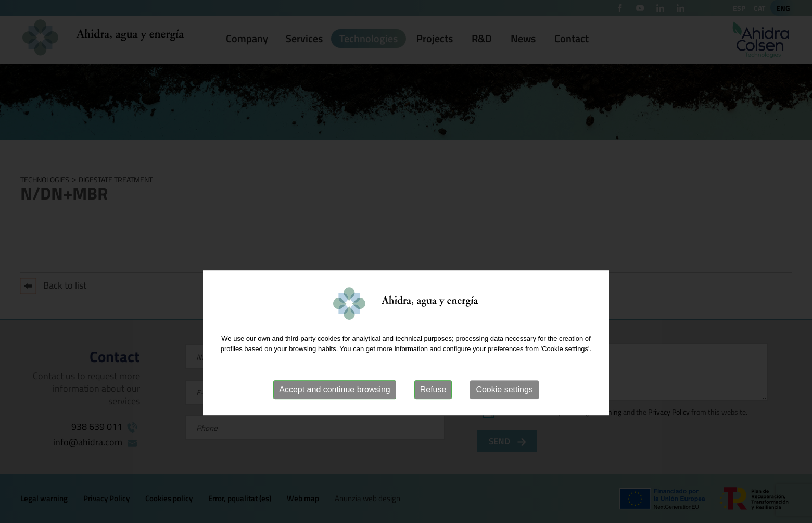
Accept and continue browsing (334, 407)
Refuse (433, 407)
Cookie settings (504, 407)
